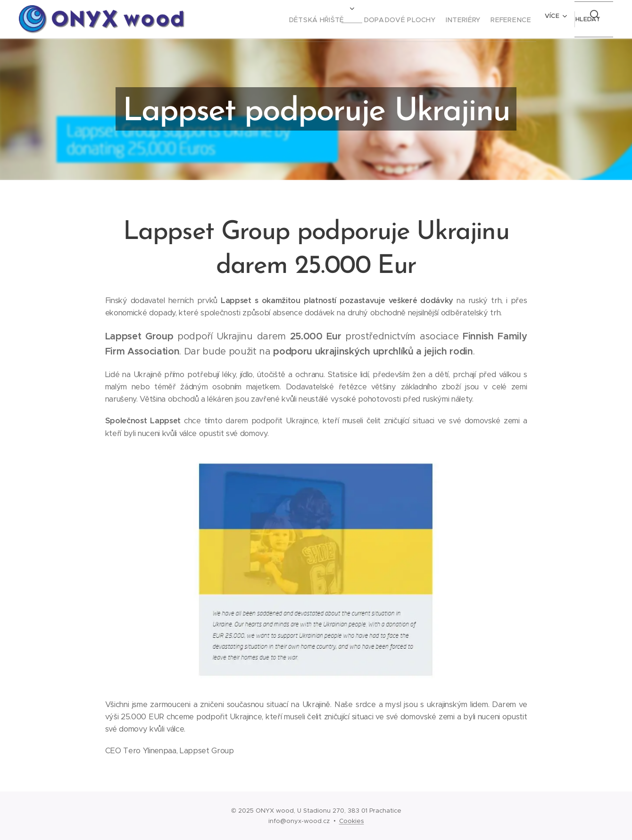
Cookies (352, 821)
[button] (586, 19)
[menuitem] (296, 19)
